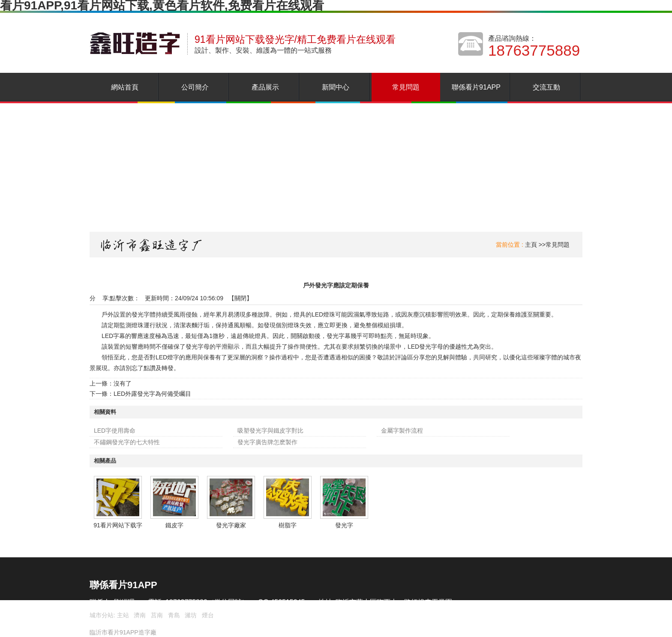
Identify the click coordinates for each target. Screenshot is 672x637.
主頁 (531, 245)
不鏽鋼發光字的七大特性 (127, 442)
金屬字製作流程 (402, 431)
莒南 (157, 615)
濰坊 (191, 615)
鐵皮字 (174, 525)
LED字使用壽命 (115, 431)
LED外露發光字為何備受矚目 (152, 394)
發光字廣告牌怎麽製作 (267, 442)
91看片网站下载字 (118, 525)
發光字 (344, 525)
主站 (122, 615)
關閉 (240, 298)
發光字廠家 (231, 525)
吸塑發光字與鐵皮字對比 (270, 431)
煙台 (208, 615)
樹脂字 (288, 525)
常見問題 (558, 245)
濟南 (140, 615)
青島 (174, 615)
